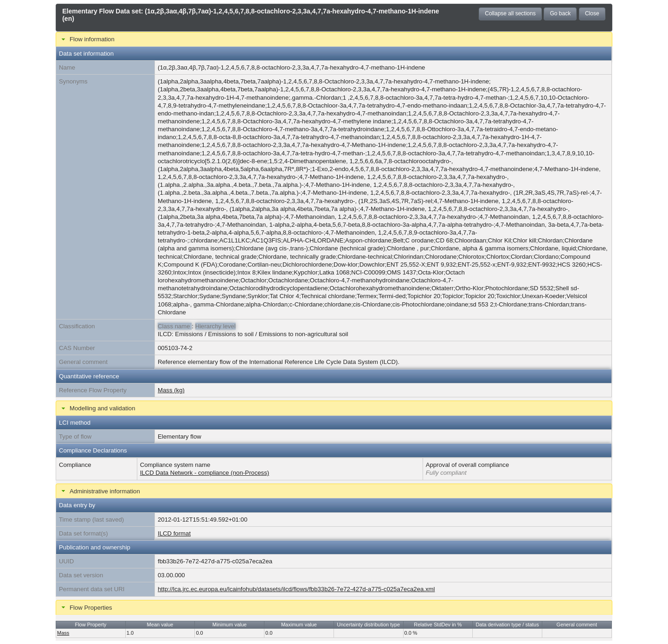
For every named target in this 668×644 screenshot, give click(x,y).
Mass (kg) (171, 390)
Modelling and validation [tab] (97, 408)
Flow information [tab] (87, 39)
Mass (63, 633)
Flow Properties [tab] (86, 607)
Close (592, 13)
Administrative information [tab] (100, 491)
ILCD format (174, 533)
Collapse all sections (510, 13)
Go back (560, 13)
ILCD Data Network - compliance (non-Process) (205, 473)
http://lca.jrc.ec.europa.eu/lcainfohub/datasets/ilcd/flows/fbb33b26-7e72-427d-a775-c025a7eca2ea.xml (296, 589)
